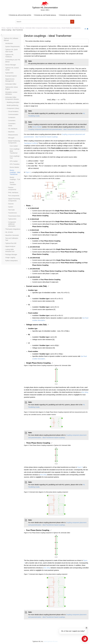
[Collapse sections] (85, 29)
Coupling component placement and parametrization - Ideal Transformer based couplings (57, 129)
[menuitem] (20, 15)
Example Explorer (11, 76)
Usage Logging (10, 257)
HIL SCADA (9, 232)
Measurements (13, 135)
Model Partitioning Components (71, 28)
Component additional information (12, 224)
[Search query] (45, 22)
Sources (11, 204)
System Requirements (12, 47)
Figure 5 (80, 467)
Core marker (14, 146)
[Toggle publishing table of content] (2, 35)
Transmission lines (14, 216)
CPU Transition (15, 164)
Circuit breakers (13, 111)
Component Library (55, 28)
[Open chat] (85, 639)
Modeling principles (13, 102)
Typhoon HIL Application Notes (20, 15)
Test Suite (11, 210)
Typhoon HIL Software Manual (45, 15)
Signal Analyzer (10, 246)
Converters (12, 121)
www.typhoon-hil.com (51, 641)
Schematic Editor (11, 84)
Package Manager (11, 254)
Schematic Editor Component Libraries (37, 28)
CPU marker (14, 161)
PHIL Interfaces (13, 193)
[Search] (72, 22)
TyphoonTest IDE (11, 243)
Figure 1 (28, 172)
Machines (11, 132)
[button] (3, 38)
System (11, 207)
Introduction (9, 43)
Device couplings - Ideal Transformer (12, 30)
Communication (13, 114)
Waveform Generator (12, 235)
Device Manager (11, 65)
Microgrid (11, 138)
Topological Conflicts (31, 143)
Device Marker (14, 167)
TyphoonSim (9, 73)
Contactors (12, 117)
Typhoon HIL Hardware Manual (70, 15)
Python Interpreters (11, 261)
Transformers (13, 213)
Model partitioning (13, 105)
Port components (14, 196)
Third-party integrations (13, 229)
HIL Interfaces (13, 129)
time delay (85, 392)
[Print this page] (88, 29)
